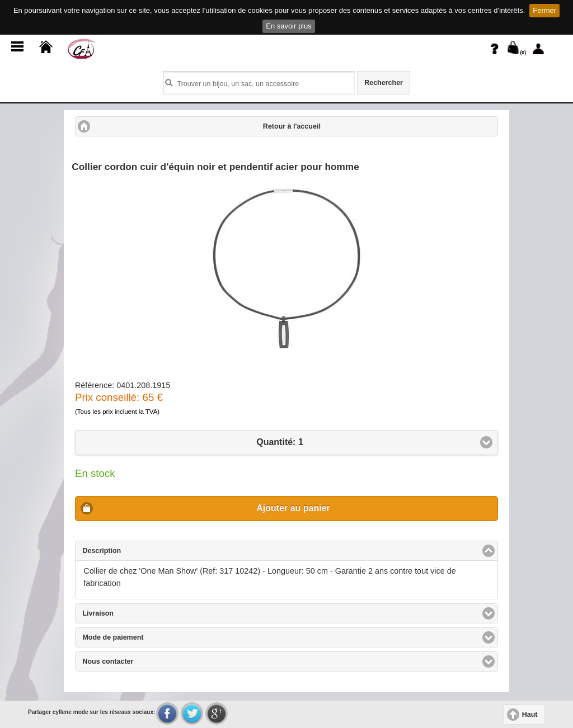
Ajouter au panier (293, 508)
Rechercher (384, 83)
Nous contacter (149, 661)
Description (144, 550)
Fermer (544, 10)
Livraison (138, 613)
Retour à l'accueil (292, 126)
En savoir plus (288, 26)
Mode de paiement (154, 637)
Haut (530, 715)
